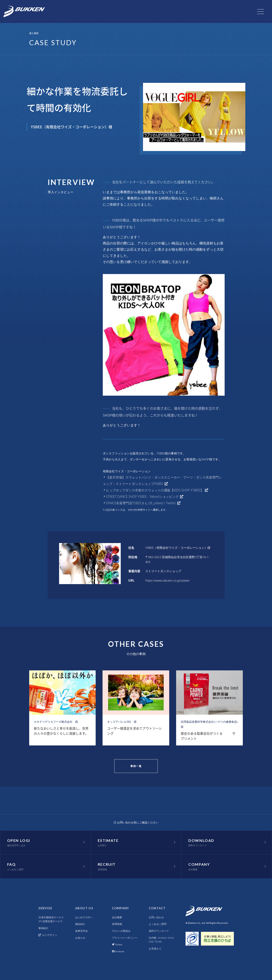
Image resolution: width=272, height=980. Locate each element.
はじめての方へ (84, 917)
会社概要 (117, 917)
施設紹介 (80, 924)
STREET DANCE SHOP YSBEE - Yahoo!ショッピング (142, 497)
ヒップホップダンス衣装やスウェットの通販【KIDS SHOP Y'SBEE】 (155, 490)
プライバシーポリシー (125, 938)
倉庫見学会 (82, 931)
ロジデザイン (48, 935)
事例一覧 (136, 766)
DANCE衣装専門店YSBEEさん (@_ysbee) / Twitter (141, 503)
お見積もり (155, 948)
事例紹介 (43, 928)
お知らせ (80, 938)
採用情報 (117, 924)
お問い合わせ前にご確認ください (136, 822)
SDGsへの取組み (121, 931)
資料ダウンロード (159, 931)
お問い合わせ (156, 917)
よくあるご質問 (158, 924)
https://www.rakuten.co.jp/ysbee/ (168, 580)
